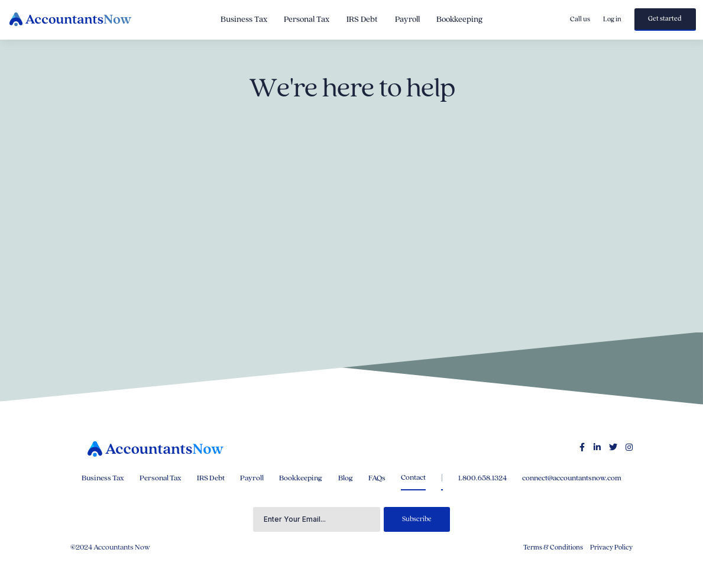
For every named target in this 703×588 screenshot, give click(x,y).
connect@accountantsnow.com (572, 478)
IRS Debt (362, 20)
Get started (665, 19)
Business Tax (244, 20)
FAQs (377, 478)
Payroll (407, 20)
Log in (612, 19)
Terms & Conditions (553, 547)
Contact (413, 477)
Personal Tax (307, 20)
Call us (580, 19)
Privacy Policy (611, 547)
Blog (346, 478)
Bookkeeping (459, 20)
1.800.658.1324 (482, 478)
